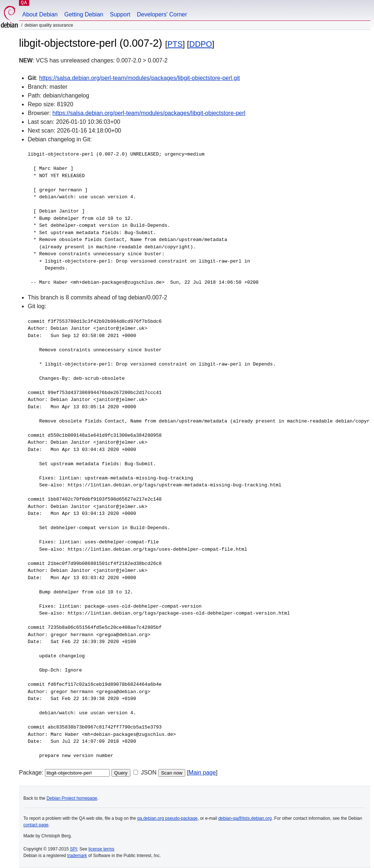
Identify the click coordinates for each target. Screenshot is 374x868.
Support (120, 14)
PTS (175, 44)
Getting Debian (84, 14)
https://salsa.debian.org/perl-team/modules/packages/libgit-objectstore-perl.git (140, 78)
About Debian (40, 14)
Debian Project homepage (72, 798)
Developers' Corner (162, 14)
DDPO (201, 44)
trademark (77, 856)
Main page (202, 773)
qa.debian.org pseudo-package (167, 818)
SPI (74, 849)
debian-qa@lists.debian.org (245, 818)
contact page (36, 825)
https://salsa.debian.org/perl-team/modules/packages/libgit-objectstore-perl (149, 113)
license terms (101, 849)
